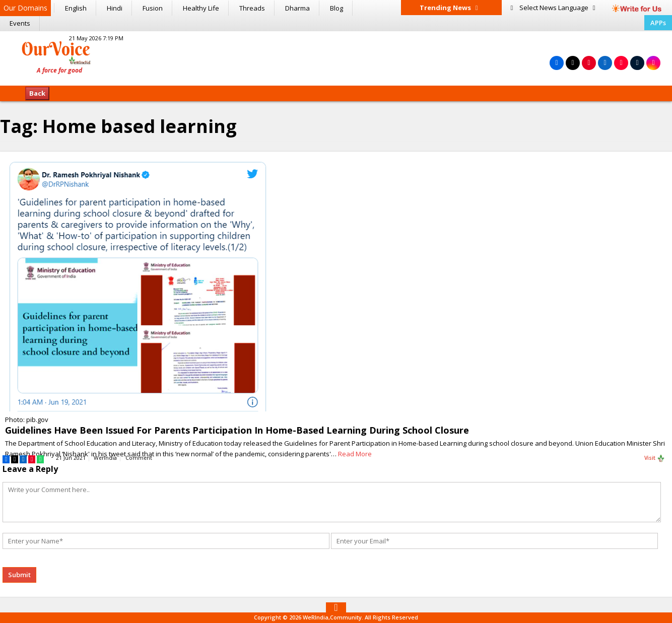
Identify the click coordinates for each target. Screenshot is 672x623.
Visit (655, 458)
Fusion (153, 8)
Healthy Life (201, 8)
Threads (252, 8)
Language (553, 8)
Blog (337, 8)
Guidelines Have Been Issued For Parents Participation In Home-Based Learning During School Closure (237, 430)
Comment (139, 458)
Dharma (297, 8)
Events (20, 23)
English (76, 8)
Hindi (115, 8)
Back (37, 93)
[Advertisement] (336, 57)
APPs (658, 23)
